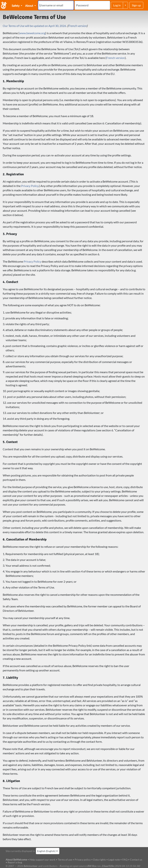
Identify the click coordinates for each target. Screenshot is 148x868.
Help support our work (43, 860)
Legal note (114, 860)
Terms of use (65, 860)
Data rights (99, 860)
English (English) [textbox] (46, 851)
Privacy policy (83, 860)
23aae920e (108, 866)
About (29, 6)
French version (77, 26)
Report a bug (15, 862)
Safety (16, 6)
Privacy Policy (30, 186)
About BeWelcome (16, 860)
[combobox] (48, 851)
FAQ (125, 860)
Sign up (136, 5)
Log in (117, 5)
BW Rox (92, 866)
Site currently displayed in (20, 851)
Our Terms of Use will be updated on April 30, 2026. (35, 26)
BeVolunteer (31, 866)
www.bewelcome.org (32, 33)
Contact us (136, 860)
